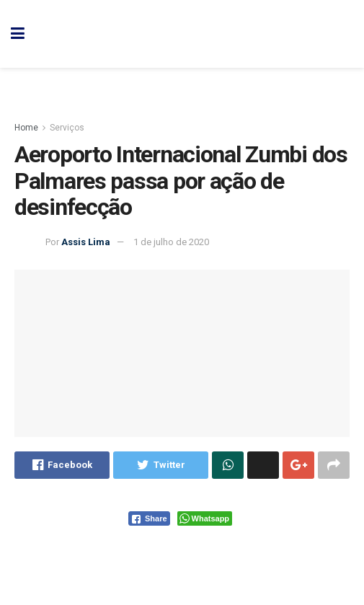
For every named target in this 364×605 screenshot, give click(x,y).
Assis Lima (86, 242)
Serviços (67, 128)
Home (26, 128)
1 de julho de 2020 (171, 242)
